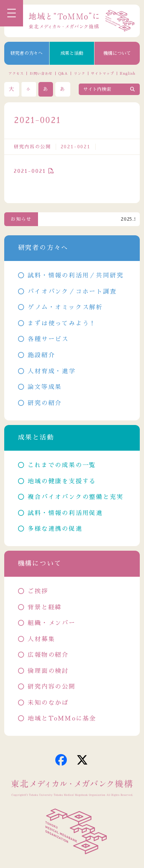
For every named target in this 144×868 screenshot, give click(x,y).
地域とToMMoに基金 (62, 719)
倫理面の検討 (48, 671)
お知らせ (21, 219)
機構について (117, 53)
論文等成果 (45, 387)
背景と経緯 (45, 607)
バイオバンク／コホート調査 (72, 292)
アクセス (16, 73)
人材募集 (41, 639)
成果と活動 (72, 53)
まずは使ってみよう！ (62, 323)
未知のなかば (48, 703)
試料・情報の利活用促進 (65, 513)
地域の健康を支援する (62, 481)
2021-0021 (30, 171)
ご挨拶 (38, 591)
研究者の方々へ (26, 53)
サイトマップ (102, 73)
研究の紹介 (45, 403)
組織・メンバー (52, 623)
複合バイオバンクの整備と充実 (75, 497)
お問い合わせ (41, 73)
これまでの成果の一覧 (62, 465)
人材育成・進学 (52, 371)
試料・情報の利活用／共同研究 (75, 276)
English (127, 73)
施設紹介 (41, 355)
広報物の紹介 (48, 655)
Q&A (63, 73)
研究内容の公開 (32, 147)
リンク (79, 73)
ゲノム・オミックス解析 (65, 307)
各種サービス (48, 339)
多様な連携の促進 (55, 529)
